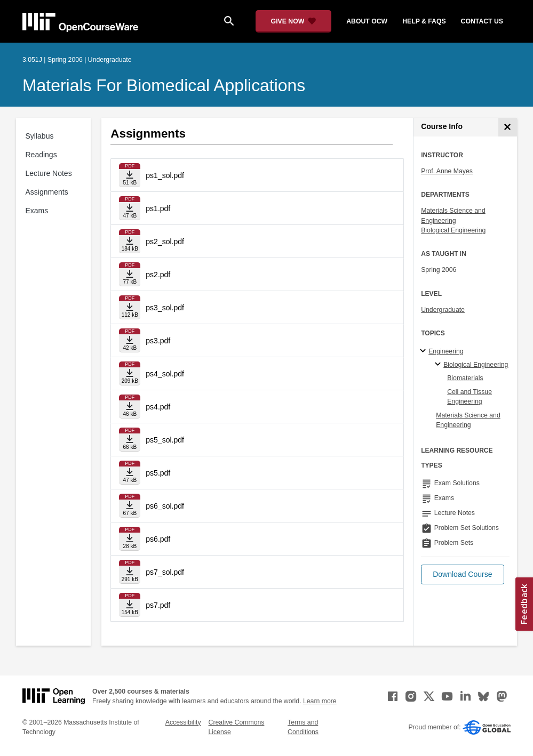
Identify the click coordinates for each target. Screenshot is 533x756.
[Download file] (130, 175)
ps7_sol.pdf (165, 572)
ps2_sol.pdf (165, 242)
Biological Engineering (453, 230)
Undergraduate (443, 310)
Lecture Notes (49, 173)
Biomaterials (465, 378)
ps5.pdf (158, 473)
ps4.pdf (158, 407)
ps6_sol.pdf (165, 506)
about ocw (367, 21)
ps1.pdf (158, 208)
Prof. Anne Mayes (447, 171)
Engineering (446, 351)
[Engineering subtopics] (424, 351)
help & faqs (424, 21)
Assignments (47, 192)
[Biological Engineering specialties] (439, 365)
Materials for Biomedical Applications (164, 85)
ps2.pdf (158, 275)
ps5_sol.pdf (165, 440)
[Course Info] (508, 127)
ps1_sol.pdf (165, 175)
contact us (482, 21)
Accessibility (183, 722)
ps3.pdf (158, 341)
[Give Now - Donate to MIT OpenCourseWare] (294, 21)
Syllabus (40, 136)
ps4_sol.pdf (165, 374)
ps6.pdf (158, 539)
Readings (41, 155)
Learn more (320, 701)
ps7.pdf (158, 605)
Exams (37, 211)
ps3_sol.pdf (165, 308)
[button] (462, 574)
